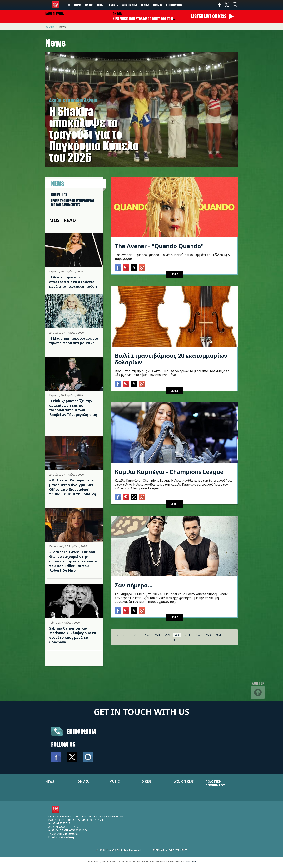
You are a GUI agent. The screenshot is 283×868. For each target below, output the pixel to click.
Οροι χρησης (178, 850)
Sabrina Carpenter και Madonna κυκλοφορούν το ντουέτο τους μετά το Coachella (73, 635)
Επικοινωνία (174, 5)
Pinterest (126, 267)
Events (114, 5)
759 (167, 635)
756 (137, 635)
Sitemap (159, 850)
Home (69, 5)
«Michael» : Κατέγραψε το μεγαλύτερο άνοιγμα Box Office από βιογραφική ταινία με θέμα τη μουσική (73, 487)
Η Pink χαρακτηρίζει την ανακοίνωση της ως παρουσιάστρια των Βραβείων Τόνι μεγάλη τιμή (73, 408)
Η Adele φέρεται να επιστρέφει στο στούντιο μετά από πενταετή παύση (73, 282)
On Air (89, 5)
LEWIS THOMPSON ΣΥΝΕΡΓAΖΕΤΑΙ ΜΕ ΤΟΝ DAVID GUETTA (72, 203)
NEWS (50, 781)
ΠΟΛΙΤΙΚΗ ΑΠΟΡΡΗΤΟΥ (215, 783)
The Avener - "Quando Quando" (159, 246)
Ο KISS (146, 781)
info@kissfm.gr (66, 837)
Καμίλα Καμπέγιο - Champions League (169, 472)
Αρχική (50, 27)
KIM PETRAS (59, 194)
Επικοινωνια (82, 731)
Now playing (55, 14)
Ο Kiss (145, 5)
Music (101, 5)
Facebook (219, 5)
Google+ (142, 267)
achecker (190, 861)
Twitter (227, 5)
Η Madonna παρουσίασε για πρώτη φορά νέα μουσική (74, 341)
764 (218, 635)
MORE (174, 274)
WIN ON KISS (184, 781)
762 (198, 635)
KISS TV (158, 5)
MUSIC (114, 781)
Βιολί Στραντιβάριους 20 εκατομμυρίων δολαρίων (171, 359)
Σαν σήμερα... (134, 585)
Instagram (235, 5)
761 (187, 635)
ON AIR (83, 781)
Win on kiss (130, 5)
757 (147, 635)
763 (208, 635)
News (78, 5)
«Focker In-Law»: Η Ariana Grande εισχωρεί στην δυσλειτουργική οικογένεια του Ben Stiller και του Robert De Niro (73, 561)
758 (157, 635)
